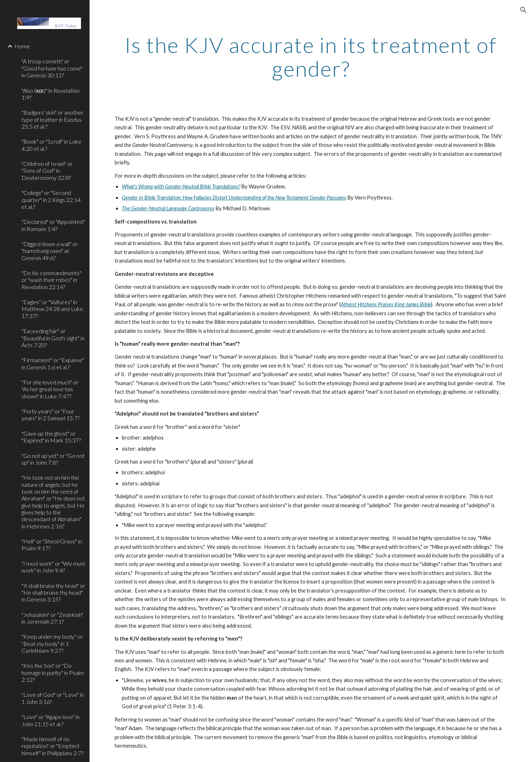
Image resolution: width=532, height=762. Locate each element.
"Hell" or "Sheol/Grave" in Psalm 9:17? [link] (52, 545)
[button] (523, 10)
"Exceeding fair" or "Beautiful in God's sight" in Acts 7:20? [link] (53, 338)
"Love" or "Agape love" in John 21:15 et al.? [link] (51, 720)
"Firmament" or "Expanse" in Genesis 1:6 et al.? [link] (53, 363)
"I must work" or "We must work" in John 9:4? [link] (53, 567)
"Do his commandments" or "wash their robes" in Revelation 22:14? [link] (51, 280)
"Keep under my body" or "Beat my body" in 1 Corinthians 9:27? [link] (52, 643)
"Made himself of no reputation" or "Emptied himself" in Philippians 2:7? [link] (52, 746)
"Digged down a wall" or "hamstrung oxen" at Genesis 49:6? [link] (50, 251)
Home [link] (22, 46)
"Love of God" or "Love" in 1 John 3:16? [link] (53, 698)
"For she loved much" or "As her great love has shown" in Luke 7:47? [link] (50, 389)
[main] (311, 57)
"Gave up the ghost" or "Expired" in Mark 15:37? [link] (51, 437)
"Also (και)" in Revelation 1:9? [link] (51, 94)
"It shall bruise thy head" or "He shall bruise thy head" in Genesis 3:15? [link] (53, 593)
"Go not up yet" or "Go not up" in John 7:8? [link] (53, 459)
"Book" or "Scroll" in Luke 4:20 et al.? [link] (51, 145)
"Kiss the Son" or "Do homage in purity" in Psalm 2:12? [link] (53, 672)
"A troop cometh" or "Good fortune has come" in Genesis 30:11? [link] (52, 68)
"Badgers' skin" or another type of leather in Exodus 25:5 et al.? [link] (52, 119)
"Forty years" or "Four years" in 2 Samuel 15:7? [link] (51, 414)
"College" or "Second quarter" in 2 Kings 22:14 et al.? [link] (51, 200)
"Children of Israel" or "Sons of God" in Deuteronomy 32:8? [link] (47, 171)
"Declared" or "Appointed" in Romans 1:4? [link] (53, 225)
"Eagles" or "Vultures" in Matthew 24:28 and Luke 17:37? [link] (52, 309)
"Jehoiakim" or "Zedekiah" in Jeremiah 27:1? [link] (52, 618)
